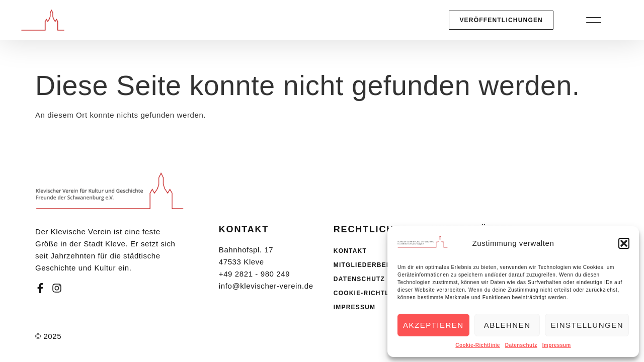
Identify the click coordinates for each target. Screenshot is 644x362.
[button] (624, 243)
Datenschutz (521, 345)
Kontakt (350, 251)
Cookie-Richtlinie (477, 345)
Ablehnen (507, 325)
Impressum (557, 345)
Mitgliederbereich (371, 265)
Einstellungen (587, 325)
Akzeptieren (433, 325)
